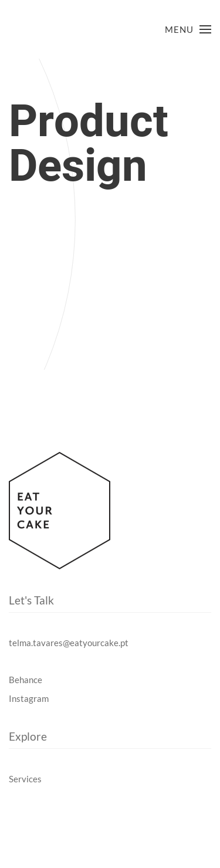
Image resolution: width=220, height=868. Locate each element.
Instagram (29, 698)
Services (25, 779)
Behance (26, 680)
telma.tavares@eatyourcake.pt (69, 643)
